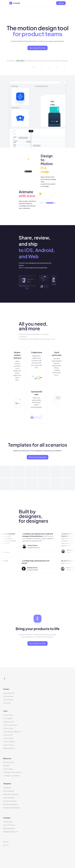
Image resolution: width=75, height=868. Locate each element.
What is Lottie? (9, 762)
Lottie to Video (9, 745)
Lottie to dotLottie (10, 725)
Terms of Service (9, 825)
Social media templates (12, 808)
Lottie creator (8, 700)
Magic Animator (10, 748)
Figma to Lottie (9, 722)
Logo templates (9, 798)
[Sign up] (61, 3)
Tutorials (6, 766)
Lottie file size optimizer (12, 732)
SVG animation (8, 696)
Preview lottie (8, 715)
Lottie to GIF (8, 735)
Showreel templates (10, 804)
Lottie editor (8, 718)
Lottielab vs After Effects (12, 772)
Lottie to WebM (9, 742)
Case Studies (8, 769)
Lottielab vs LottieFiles (11, 776)
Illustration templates (11, 794)
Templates (7, 788)
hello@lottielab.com (10, 832)
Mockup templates (10, 801)
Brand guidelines (9, 828)
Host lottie (7, 703)
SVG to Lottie (8, 728)
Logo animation (9, 693)
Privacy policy (8, 822)
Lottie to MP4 (8, 738)
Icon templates (9, 791)
